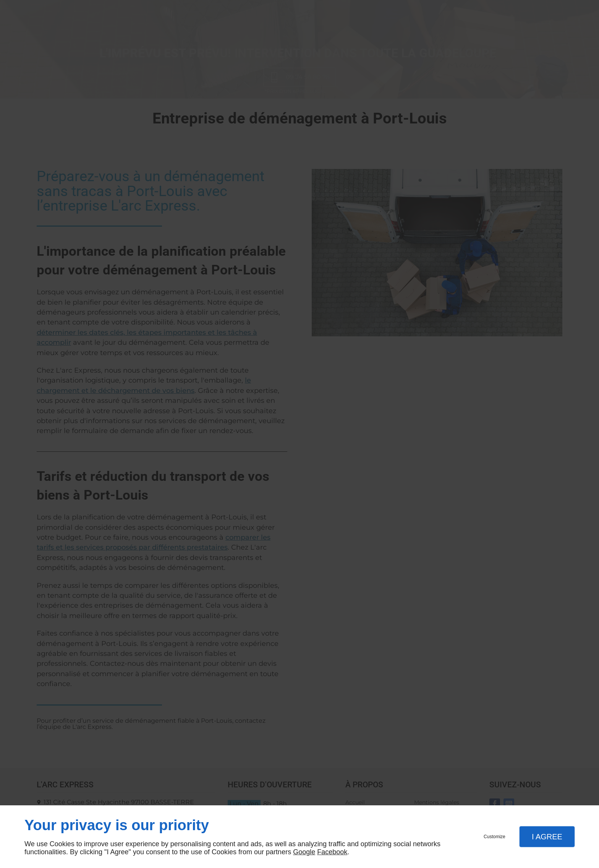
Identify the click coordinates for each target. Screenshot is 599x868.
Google (304, 852)
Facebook (332, 852)
